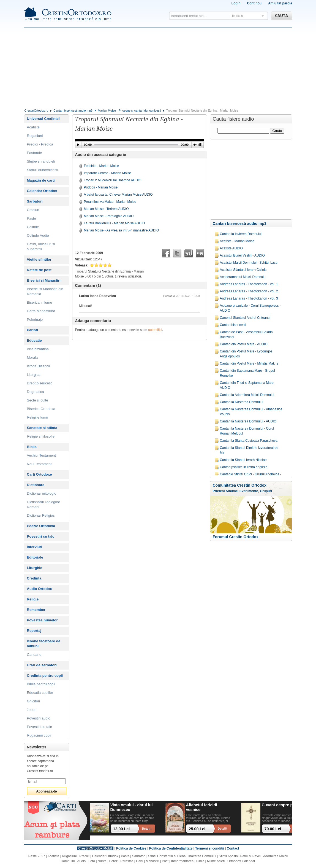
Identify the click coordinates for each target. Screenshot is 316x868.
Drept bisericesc (40, 383)
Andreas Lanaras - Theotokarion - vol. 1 (249, 284)
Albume (231, 491)
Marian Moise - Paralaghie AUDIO (109, 216)
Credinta (34, 578)
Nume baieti (216, 861)
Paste (32, 218)
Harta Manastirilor (41, 311)
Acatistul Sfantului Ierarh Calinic (243, 270)
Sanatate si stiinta (42, 428)
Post (165, 861)
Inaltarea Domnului (202, 856)
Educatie (34, 340)
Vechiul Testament (41, 455)
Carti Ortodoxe (39, 474)
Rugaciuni (35, 136)
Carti (139, 861)
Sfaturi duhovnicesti (43, 170)
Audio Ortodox (39, 589)
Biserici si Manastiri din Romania (45, 291)
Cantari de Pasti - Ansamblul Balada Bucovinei (246, 335)
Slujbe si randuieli (41, 161)
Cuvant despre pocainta (284, 805)
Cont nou (254, 3)
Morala (32, 358)
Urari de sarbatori (42, 665)
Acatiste (33, 127)
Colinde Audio (38, 235)
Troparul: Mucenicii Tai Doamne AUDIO (113, 180)
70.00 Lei (273, 829)
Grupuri (266, 491)
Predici (84, 856)
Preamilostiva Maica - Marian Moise (110, 202)
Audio (82, 861)
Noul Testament (39, 464)
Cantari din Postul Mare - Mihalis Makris (249, 363)
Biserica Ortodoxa (41, 409)
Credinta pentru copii (45, 676)
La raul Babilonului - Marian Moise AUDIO (115, 223)
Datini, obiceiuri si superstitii (41, 246)
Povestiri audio (39, 718)
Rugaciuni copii (39, 735)
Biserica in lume (40, 302)
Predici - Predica (40, 144)
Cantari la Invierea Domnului (241, 234)
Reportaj (34, 631)
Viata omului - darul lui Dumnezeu (132, 807)
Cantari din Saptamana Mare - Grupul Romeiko (247, 373)
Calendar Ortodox (42, 191)
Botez (114, 861)
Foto (92, 861)
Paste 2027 (37, 856)
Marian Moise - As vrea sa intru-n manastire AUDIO (122, 230)
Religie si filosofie (41, 436)
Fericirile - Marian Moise (102, 166)
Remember (36, 610)
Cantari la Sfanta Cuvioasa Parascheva (249, 441)
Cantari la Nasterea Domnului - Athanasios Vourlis (251, 412)
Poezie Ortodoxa (41, 526)
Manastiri (152, 861)
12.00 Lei (122, 829)
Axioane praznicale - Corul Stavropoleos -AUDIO (250, 308)
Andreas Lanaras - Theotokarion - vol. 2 (249, 291)
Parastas (127, 861)
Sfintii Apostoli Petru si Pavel (240, 856)
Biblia (32, 447)
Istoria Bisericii (39, 366)
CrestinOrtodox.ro (36, 110)
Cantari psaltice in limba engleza (244, 467)
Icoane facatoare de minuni (44, 644)
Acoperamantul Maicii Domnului (243, 277)
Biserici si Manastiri (44, 280)
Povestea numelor (42, 620)
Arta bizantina (38, 349)
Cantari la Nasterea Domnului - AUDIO (248, 421)
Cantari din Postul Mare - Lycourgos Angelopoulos (246, 354)
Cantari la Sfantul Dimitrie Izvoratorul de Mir (249, 450)
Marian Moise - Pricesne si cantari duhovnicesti (129, 110)
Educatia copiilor (40, 693)
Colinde (33, 227)
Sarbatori (35, 201)
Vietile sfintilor (39, 259)
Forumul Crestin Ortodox (236, 537)
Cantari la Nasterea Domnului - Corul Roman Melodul (247, 431)
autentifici (155, 330)
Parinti (32, 330)
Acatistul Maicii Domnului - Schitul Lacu (249, 263)
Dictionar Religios (41, 515)
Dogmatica (36, 392)
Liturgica (34, 375)
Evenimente (249, 491)
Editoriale (35, 557)
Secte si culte (38, 400)
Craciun (33, 210)
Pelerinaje (35, 320)
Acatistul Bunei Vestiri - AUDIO (242, 255)
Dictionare (36, 485)
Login (236, 3)
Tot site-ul (238, 16)
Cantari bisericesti (233, 325)
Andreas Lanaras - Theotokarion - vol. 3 (249, 298)
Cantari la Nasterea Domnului (242, 402)
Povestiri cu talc (41, 536)
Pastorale (35, 153)
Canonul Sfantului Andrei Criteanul (245, 318)
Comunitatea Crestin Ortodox (240, 485)
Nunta (102, 861)
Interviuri (35, 547)
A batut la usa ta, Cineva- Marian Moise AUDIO (118, 195)
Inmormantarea (182, 861)
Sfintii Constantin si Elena (167, 856)
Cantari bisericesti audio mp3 (73, 110)
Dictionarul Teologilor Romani (43, 504)
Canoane (34, 655)
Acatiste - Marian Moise (237, 241)
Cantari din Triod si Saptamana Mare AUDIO (247, 385)
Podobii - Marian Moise (101, 187)
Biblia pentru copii (41, 684)
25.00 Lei (197, 829)
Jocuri (32, 710)
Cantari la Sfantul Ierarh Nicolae (243, 460)
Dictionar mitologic (42, 493)
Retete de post (39, 270)
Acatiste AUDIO (231, 248)
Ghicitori (34, 701)
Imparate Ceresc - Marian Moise (107, 173)
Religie (33, 599)
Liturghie (35, 568)
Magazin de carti (41, 180)
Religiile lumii (37, 417)
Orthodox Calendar (241, 861)
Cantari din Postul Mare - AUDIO (244, 344)
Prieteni (219, 491)
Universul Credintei (43, 119)
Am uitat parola (280, 3)
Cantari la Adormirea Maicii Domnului (247, 395)
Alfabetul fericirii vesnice (202, 807)
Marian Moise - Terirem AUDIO (106, 209)
